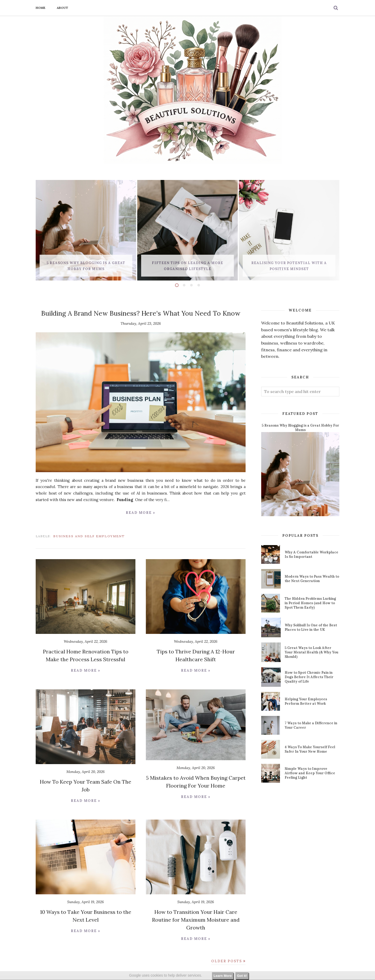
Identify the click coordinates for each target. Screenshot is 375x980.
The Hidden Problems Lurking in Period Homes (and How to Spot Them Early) (310, 603)
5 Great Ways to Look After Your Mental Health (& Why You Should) (311, 652)
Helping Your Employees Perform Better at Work (306, 701)
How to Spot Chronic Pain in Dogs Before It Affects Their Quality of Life (309, 677)
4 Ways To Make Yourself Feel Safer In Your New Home (310, 749)
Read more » (141, 513)
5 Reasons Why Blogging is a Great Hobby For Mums (300, 428)
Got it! (242, 976)
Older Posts (227, 961)
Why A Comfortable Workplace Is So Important (311, 554)
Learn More (223, 976)
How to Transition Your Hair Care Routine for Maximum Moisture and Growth (196, 920)
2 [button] (184, 285)
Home (40, 8)
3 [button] (191, 285)
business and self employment (89, 536)
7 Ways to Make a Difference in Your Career (311, 725)
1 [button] (177, 285)
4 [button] (199, 285)
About (63, 8)
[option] (86, 230)
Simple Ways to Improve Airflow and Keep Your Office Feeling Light (310, 773)
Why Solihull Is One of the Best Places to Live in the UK (311, 627)
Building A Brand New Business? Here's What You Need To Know (141, 313)
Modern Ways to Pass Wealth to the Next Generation (312, 579)
